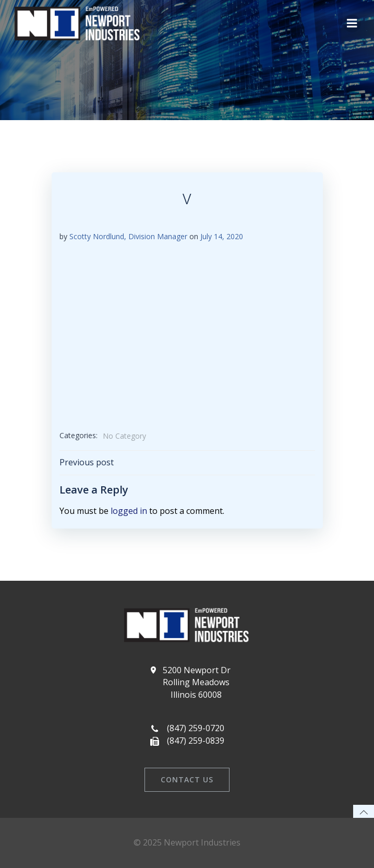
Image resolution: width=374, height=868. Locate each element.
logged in (129, 511)
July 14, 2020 (222, 236)
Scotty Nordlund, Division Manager (128, 236)
